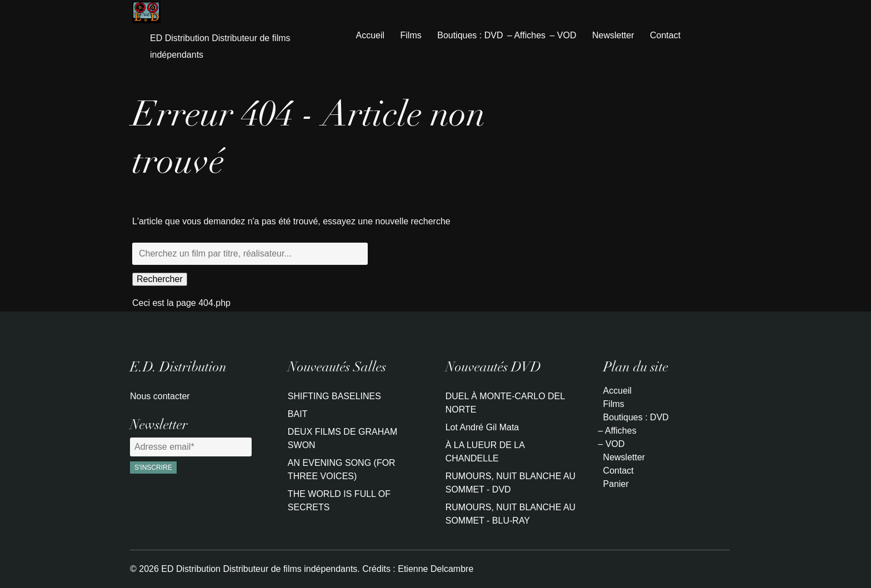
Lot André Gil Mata (482, 427)
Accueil (371, 35)
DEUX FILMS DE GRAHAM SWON (342, 438)
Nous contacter (160, 396)
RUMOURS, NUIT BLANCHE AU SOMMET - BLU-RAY (510, 514)
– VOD (563, 35)
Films (411, 35)
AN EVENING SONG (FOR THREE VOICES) (342, 469)
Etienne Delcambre (436, 569)
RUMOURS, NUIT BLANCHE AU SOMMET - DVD (510, 483)
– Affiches (526, 35)
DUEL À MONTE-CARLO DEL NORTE (505, 403)
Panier (616, 484)
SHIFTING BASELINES (334, 396)
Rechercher (160, 279)
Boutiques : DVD (470, 35)
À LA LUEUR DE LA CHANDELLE (485, 452)
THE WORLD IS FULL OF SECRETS (339, 501)
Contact (665, 35)
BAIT (298, 414)
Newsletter (613, 35)
